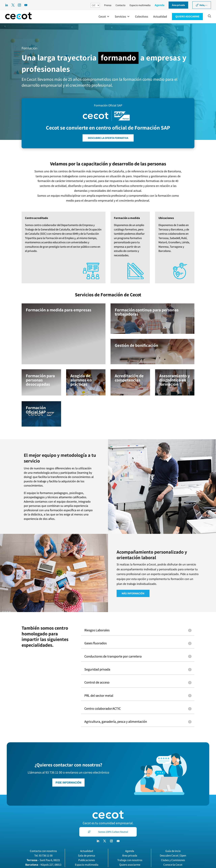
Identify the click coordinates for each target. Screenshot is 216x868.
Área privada (130, 855)
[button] (104, 17)
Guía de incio (173, 851)
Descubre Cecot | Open (173, 855)
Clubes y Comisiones (173, 860)
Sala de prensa (87, 855)
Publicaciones (87, 860)
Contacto (120, 5)
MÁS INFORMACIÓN (133, 593)
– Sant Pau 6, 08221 (43, 860)
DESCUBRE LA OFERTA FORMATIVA (108, 138)
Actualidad (87, 851)
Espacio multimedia (140, 5)
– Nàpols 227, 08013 (43, 865)
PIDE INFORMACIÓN (68, 782)
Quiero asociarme (130, 865)
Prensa (108, 5)
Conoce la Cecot (173, 865)
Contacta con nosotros (43, 851)
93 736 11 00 (46, 855)
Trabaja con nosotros (130, 860)
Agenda (160, 5)
